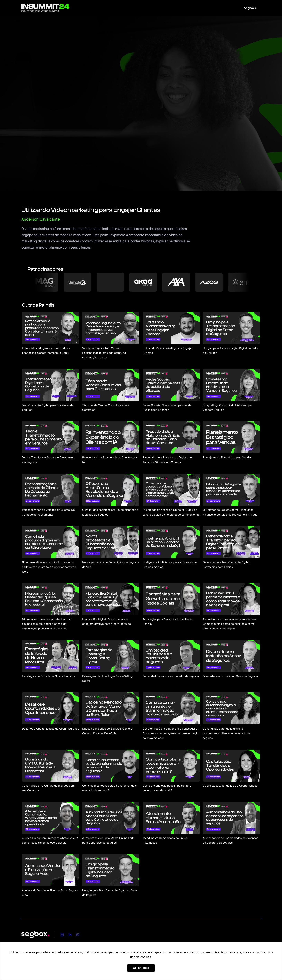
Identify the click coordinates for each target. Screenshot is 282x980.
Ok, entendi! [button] (141, 968)
